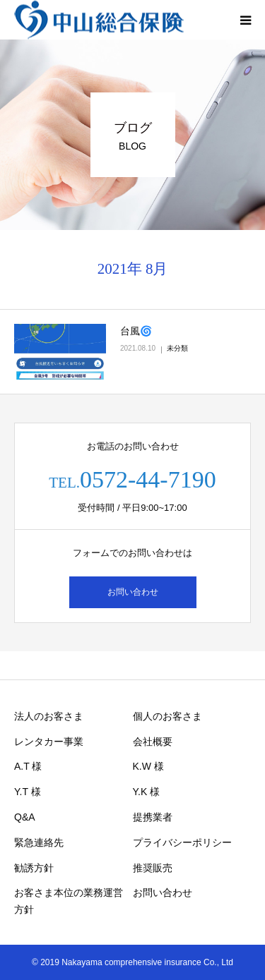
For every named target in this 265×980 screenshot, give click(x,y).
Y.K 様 (147, 792)
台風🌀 (136, 331)
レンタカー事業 (49, 742)
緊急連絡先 (39, 842)
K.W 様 (148, 766)
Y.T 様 (28, 792)
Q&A (25, 817)
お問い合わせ (133, 592)
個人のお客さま (167, 716)
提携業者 (153, 817)
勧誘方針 (34, 868)
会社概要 (153, 742)
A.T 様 (28, 766)
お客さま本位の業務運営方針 (69, 901)
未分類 (177, 348)
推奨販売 (153, 868)
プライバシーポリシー (182, 842)
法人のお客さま (49, 716)
